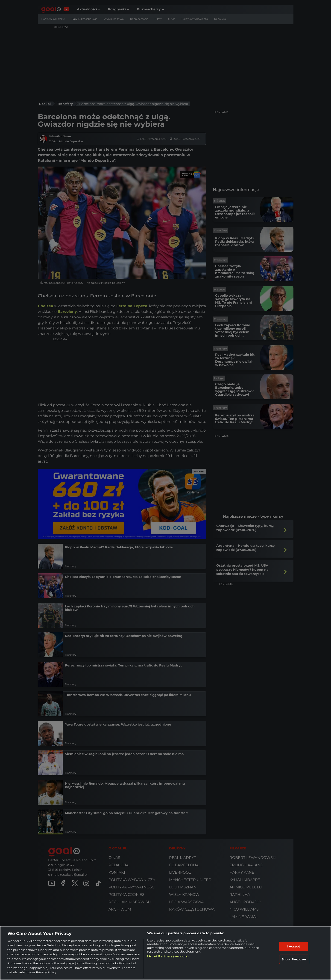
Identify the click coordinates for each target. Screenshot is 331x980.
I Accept (293, 946)
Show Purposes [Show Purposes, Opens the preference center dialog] (294, 959)
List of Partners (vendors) (168, 956)
